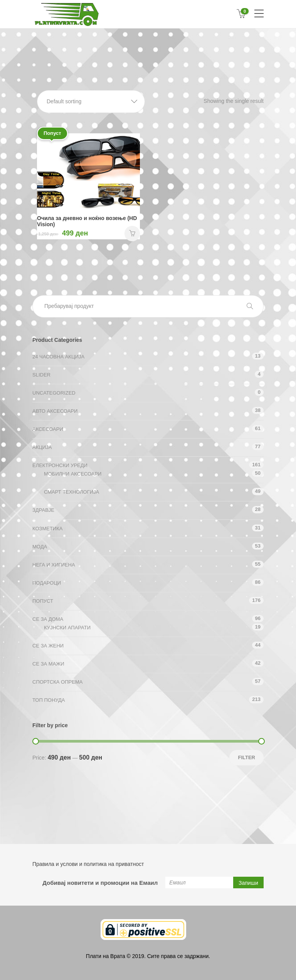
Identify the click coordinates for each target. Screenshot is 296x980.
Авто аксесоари (55, 411)
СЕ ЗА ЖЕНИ (48, 646)
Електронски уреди (60, 465)
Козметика (47, 529)
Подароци (47, 583)
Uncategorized (54, 393)
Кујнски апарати (67, 628)
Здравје (43, 510)
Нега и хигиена (54, 565)
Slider (41, 375)
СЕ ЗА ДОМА (48, 619)
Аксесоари (48, 429)
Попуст (43, 601)
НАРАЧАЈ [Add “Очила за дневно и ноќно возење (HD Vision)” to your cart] (132, 234)
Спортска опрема (57, 682)
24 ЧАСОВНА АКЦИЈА (58, 357)
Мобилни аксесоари (73, 474)
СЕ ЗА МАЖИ (48, 664)
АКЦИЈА (42, 447)
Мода (40, 547)
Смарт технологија (71, 492)
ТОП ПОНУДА (49, 700)
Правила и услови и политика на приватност (88, 864)
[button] (91, 102)
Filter (246, 757)
